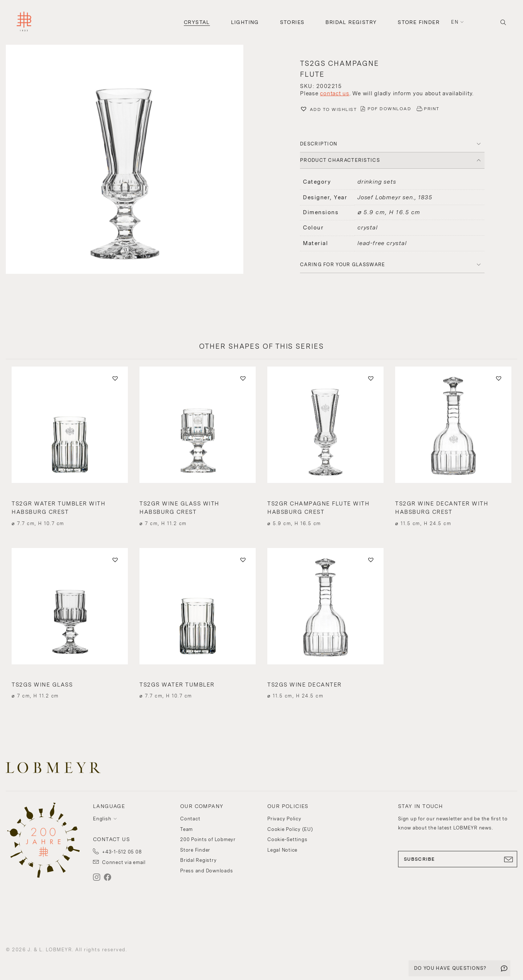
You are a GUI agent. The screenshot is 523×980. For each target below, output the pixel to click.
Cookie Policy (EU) (290, 829)
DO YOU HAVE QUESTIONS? (450, 968)
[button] (131, 160)
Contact (190, 819)
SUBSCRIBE (458, 859)
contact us (335, 93)
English (102, 819)
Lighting (245, 22)
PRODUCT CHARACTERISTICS (340, 160)
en (455, 22)
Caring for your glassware (343, 265)
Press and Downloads (206, 871)
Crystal (197, 22)
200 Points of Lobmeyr (208, 839)
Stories (292, 22)
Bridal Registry (351, 22)
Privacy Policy (284, 819)
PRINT (432, 109)
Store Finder (419, 22)
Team (187, 829)
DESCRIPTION (319, 144)
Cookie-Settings (287, 839)
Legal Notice (282, 850)
